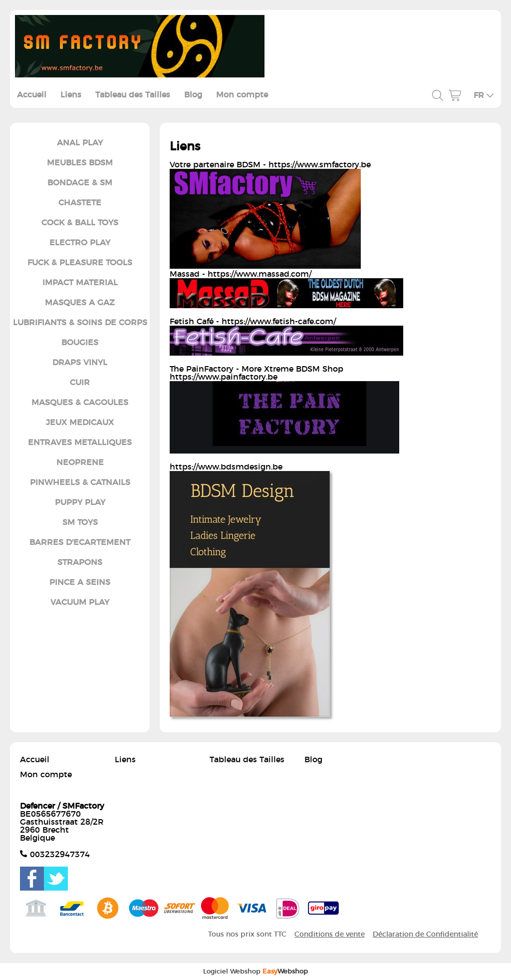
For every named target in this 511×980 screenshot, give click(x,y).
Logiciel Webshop (255, 972)
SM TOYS (80, 522)
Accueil (32, 95)
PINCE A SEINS (80, 582)
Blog (193, 95)
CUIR (80, 383)
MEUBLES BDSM (80, 163)
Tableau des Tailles (133, 95)
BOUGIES (80, 343)
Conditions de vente (330, 934)
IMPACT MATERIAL (80, 283)
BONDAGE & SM (80, 183)
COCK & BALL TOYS (80, 223)
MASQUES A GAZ (80, 303)
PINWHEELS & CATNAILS (80, 483)
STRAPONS (80, 562)
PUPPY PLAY (80, 502)
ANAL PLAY (80, 143)
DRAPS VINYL (80, 363)
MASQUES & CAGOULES (80, 403)
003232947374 (60, 855)
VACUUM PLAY (80, 602)
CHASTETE (80, 203)
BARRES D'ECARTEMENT (80, 542)
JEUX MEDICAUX (80, 423)
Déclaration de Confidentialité (425, 934)
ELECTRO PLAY (80, 243)
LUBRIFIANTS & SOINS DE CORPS (80, 323)
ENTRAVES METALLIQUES (80, 443)
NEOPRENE (80, 463)
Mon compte (242, 95)
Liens (71, 95)
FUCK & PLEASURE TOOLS (80, 263)
